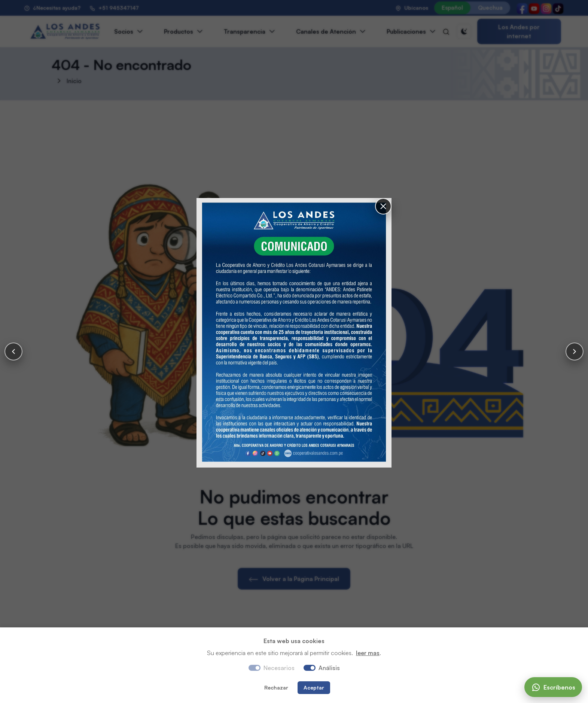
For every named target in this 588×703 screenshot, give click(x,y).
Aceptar (314, 687)
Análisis (329, 668)
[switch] (310, 668)
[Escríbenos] (553, 687)
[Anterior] (13, 351)
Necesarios (279, 668)
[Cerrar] (383, 206)
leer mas (368, 653)
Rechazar (276, 687)
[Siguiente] (575, 351)
